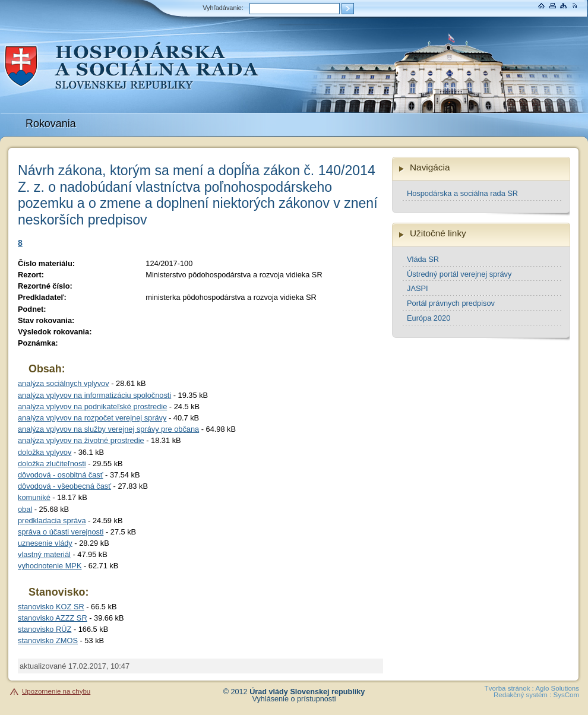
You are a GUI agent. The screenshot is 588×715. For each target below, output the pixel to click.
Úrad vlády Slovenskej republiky (307, 692)
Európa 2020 (429, 318)
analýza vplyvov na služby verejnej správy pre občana (108, 429)
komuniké (34, 497)
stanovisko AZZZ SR (53, 618)
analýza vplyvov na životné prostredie (81, 440)
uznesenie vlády (45, 543)
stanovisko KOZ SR (51, 607)
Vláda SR (423, 259)
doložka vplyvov (45, 452)
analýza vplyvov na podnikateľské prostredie (92, 406)
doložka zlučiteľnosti (52, 464)
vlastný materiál (44, 554)
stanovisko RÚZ (45, 629)
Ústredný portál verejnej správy (459, 274)
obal (25, 509)
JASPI (418, 288)
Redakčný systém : (522, 695)
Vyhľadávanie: (223, 8)
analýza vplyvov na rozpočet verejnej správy (92, 418)
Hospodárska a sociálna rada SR (462, 193)
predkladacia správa (52, 521)
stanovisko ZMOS (48, 640)
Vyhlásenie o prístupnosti (294, 699)
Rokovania (51, 124)
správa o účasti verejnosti (61, 532)
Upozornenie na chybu (56, 691)
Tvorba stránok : (509, 688)
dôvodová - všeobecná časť (64, 486)
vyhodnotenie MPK (50, 566)
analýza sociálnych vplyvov (64, 383)
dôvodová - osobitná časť (61, 475)
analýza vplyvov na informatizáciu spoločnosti (94, 395)
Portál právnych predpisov (451, 303)
